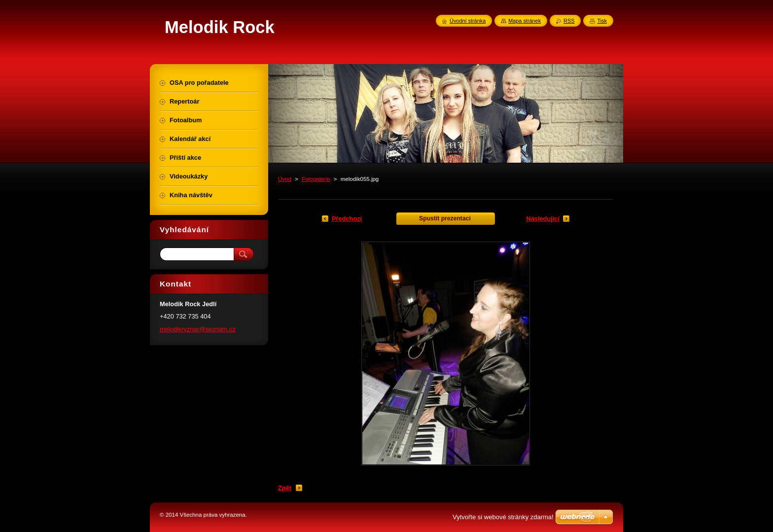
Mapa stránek (525, 21)
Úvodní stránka (468, 21)
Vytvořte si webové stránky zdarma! (503, 517)
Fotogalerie (316, 179)
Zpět (285, 488)
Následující (543, 219)
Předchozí (347, 219)
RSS (569, 21)
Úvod (285, 179)
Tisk (602, 21)
